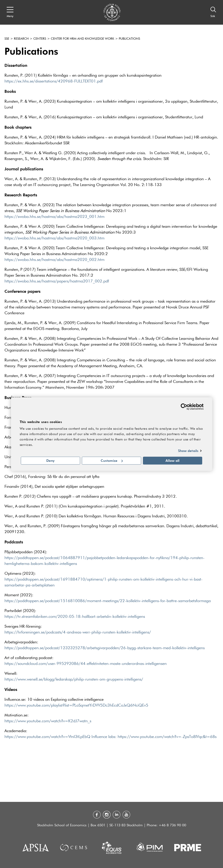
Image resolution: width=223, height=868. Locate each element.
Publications (129, 39)
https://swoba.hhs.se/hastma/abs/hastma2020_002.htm (54, 260)
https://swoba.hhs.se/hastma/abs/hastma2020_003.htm (54, 238)
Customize (112, 460)
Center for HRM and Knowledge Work (82, 39)
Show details (188, 451)
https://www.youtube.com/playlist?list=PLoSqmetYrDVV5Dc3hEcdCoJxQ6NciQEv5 (76, 705)
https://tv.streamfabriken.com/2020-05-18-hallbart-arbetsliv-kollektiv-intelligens (75, 617)
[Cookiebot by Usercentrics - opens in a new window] (184, 407)
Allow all (172, 460)
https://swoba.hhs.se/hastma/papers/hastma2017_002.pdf (57, 281)
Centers (40, 39)
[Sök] (213, 12)
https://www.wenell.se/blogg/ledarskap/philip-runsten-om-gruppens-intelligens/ (74, 679)
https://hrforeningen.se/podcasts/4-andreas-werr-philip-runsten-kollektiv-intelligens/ (78, 632)
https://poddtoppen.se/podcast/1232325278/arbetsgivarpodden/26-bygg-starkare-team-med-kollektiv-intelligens (105, 648)
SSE (7, 39)
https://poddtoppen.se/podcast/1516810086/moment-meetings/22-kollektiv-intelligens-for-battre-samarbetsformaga (108, 601)
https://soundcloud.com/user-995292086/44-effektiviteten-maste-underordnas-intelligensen (86, 664)
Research (21, 39)
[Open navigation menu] (10, 12)
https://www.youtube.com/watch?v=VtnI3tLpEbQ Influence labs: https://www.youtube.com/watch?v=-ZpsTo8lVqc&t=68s (110, 737)
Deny (50, 460)
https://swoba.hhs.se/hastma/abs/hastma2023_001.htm (54, 217)
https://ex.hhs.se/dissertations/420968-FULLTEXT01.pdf (54, 81)
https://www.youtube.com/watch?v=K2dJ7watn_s (48, 721)
